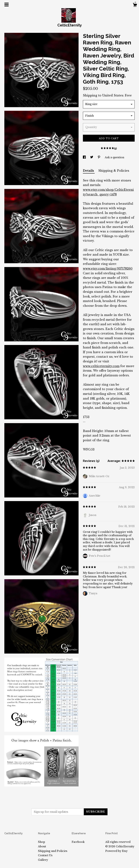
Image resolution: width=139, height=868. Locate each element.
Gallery (43, 860)
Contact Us (45, 855)
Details (89, 171)
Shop (42, 842)
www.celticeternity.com (101, 366)
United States (113, 95)
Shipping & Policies (114, 171)
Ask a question (114, 157)
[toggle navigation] (7, 5)
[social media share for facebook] (85, 157)
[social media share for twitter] (92, 157)
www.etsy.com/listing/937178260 (108, 268)
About (42, 846)
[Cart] (135, 5)
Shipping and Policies (53, 851)
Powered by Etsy (116, 851)
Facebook (78, 842)
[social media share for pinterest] (99, 157)
